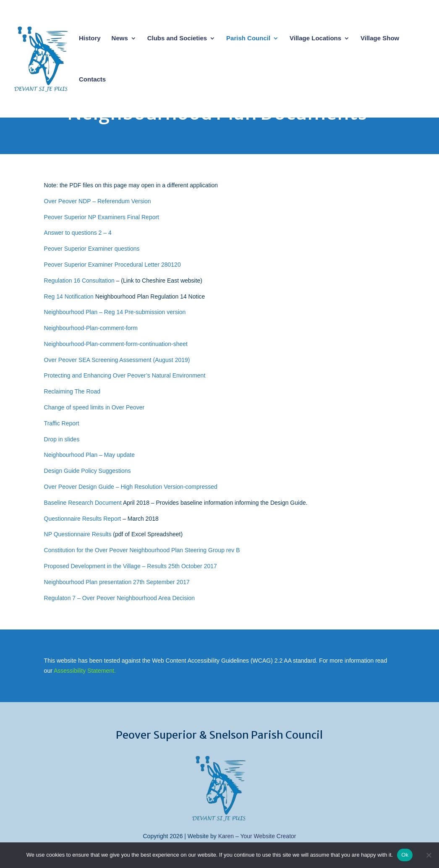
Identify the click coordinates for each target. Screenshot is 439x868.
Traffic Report (62, 423)
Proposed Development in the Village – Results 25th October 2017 (131, 566)
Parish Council (248, 38)
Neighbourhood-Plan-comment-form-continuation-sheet (116, 344)
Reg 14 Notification (69, 296)
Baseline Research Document (83, 503)
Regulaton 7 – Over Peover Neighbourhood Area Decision (120, 598)
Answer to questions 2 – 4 (78, 233)
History (90, 38)
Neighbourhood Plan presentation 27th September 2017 (117, 582)
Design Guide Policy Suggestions (88, 471)
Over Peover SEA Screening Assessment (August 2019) (117, 360)
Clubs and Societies (177, 38)
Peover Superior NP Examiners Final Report (102, 217)
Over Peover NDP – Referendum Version (98, 201)
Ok (405, 855)
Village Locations (315, 38)
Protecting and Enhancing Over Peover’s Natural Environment (125, 375)
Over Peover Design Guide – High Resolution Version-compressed (131, 487)
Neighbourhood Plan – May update (89, 455)
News (120, 38)
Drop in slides (62, 439)
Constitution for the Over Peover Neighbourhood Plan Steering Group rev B (142, 550)
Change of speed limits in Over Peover (94, 407)
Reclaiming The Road (72, 391)
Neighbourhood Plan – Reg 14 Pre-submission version (115, 312)
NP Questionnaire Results (78, 534)
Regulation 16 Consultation (79, 281)
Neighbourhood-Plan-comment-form (91, 328)
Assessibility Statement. (85, 671)
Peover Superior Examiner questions (92, 249)
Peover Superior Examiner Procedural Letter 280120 (112, 265)
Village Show (380, 38)
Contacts (92, 80)
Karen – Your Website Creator (257, 836)
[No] (429, 855)
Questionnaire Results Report (83, 519)
